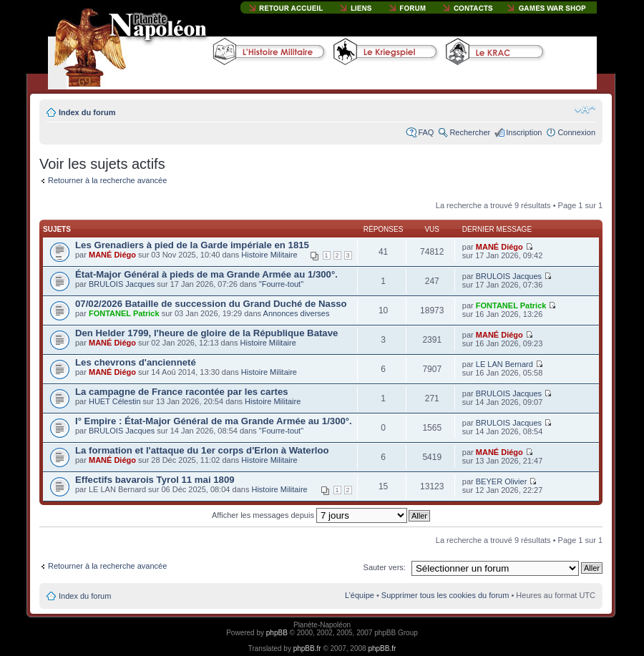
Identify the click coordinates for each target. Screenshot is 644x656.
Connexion (576, 132)
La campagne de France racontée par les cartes (182, 392)
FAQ (426, 132)
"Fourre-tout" (281, 284)
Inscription (524, 132)
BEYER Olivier (502, 481)
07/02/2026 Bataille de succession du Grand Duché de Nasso (211, 304)
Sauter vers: (385, 567)
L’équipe (360, 595)
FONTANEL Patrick (124, 313)
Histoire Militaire (269, 255)
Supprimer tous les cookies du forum (445, 595)
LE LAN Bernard (504, 364)
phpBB (277, 633)
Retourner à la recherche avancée (107, 180)
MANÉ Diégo (112, 255)
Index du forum (87, 112)
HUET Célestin (115, 401)
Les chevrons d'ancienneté (136, 362)
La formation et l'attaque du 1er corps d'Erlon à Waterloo (202, 450)
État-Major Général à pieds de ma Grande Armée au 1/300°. (206, 274)
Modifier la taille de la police (585, 109)
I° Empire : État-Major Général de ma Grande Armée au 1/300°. (214, 421)
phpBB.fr (307, 648)
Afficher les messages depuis (309, 515)
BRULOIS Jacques (122, 284)
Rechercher (470, 132)
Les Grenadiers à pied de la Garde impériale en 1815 (192, 245)
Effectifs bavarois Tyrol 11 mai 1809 (155, 480)
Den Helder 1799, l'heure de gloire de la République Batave (206, 333)
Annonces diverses (297, 313)
